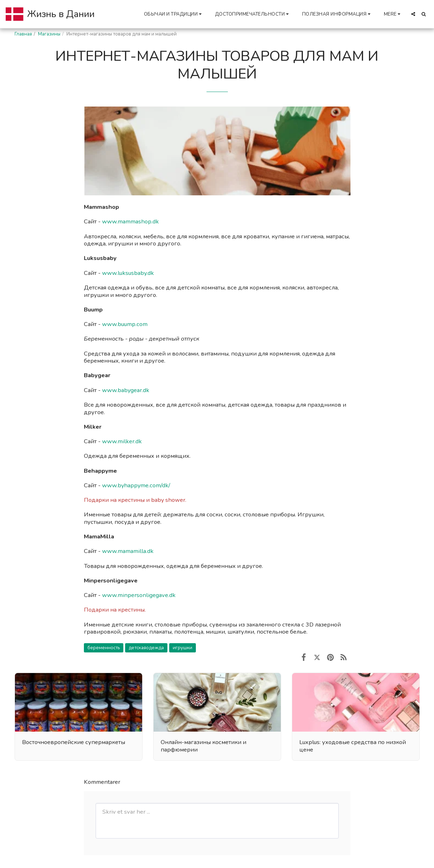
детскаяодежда (146, 648)
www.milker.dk (122, 441)
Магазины (49, 34)
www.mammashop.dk (131, 221)
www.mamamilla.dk (128, 551)
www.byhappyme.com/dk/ (136, 485)
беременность (104, 648)
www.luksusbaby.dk (128, 273)
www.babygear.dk (126, 390)
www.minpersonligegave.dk (139, 595)
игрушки (183, 648)
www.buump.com (125, 324)
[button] (174, 14)
